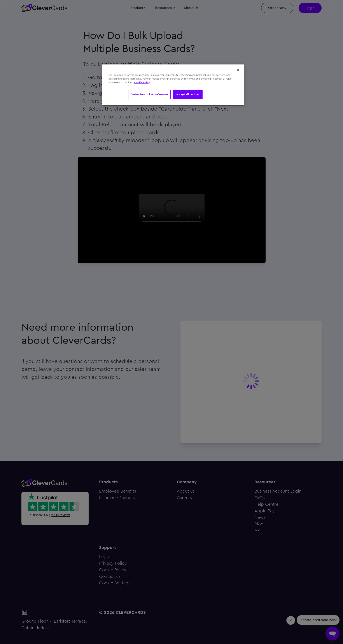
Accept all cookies (188, 94)
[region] (173, 85)
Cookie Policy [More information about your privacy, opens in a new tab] (142, 82)
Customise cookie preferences (149, 94)
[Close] (238, 70)
